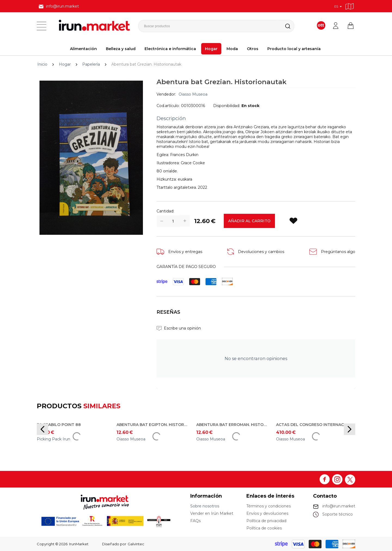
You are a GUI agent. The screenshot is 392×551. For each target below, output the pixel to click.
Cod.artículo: (168, 106)
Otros (253, 49)
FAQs (195, 521)
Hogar (211, 49)
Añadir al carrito (249, 221)
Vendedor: (166, 94)
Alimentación (83, 49)
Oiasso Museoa (193, 94)
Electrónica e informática (170, 49)
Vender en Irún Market (212, 513)
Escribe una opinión (182, 328)
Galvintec (136, 544)
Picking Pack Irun (53, 439)
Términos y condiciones (269, 506)
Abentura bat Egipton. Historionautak (152, 425)
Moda (232, 49)
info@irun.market (339, 506)
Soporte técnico (338, 514)
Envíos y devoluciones (267, 513)
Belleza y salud (121, 49)
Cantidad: (165, 211)
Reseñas (168, 312)
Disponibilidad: (227, 106)
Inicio (42, 64)
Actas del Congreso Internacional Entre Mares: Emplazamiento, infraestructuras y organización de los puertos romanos (312, 425)
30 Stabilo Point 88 (59, 425)
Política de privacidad (266, 521)
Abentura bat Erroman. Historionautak (232, 425)
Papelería (91, 64)
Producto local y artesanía (294, 49)
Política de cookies (264, 528)
